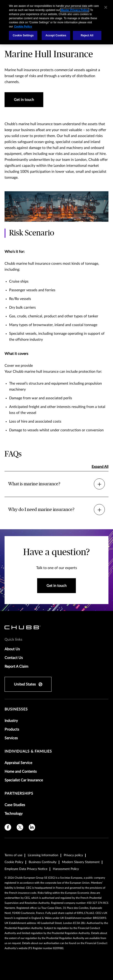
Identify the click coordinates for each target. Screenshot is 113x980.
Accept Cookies (56, 35)
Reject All (87, 35)
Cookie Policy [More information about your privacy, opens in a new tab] (23, 27)
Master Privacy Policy (74, 10)
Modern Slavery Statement (81, 862)
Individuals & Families (28, 751)
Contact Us (14, 658)
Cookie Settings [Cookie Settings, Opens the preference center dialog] (23, 35)
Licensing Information (43, 855)
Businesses (16, 709)
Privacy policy (73, 855)
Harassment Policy (66, 869)
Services (11, 738)
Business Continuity (43, 862)
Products (12, 729)
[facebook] (8, 827)
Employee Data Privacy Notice (26, 869)
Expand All (100, 467)
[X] (20, 827)
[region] (56, 22)
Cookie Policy (14, 862)
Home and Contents (21, 772)
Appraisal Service (18, 763)
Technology (14, 814)
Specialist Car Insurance (24, 780)
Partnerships (19, 794)
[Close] (106, 7)
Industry (11, 721)
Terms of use (13, 855)
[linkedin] (32, 827)
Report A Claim (16, 667)
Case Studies (15, 805)
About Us (12, 649)
